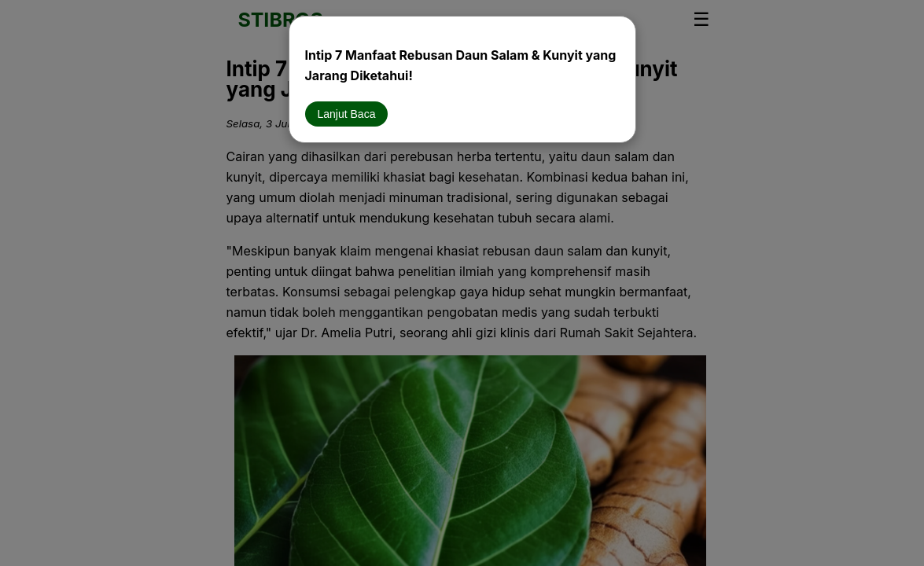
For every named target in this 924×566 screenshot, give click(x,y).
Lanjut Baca (347, 114)
